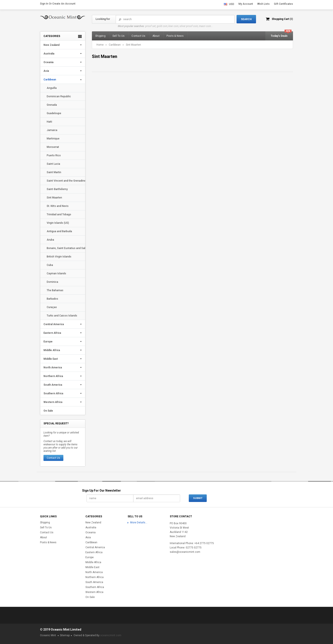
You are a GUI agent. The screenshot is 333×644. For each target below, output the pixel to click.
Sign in (44, 4)
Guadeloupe (54, 113)
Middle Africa (52, 350)
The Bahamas (55, 290)
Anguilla (52, 88)
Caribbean (50, 80)
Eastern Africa (52, 333)
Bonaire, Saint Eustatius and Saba (66, 248)
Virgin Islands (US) (58, 223)
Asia (46, 71)
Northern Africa (53, 376)
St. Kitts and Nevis (58, 206)
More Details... (139, 523)
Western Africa (53, 402)
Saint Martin (54, 172)
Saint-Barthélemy (57, 189)
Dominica (52, 282)
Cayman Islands (56, 273)
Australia (49, 54)
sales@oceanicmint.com (185, 552)
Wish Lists (263, 4)
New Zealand (51, 45)
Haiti (49, 122)
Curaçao (52, 307)
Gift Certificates (283, 4)
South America (53, 385)
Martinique (53, 139)
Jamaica (52, 130)
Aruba (50, 240)
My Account (246, 4)
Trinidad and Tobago (59, 214)
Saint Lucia (53, 164)
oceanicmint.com (111, 635)
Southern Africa (53, 393)
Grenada (52, 105)
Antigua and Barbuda (59, 231)
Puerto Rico (54, 155)
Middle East (51, 359)
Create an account (64, 4)
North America (53, 368)
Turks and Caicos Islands (62, 316)
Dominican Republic (59, 96)
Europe (48, 342)
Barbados (52, 299)
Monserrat (53, 147)
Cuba (50, 265)
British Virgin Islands (59, 257)
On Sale (48, 411)
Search (120, 19)
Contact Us (53, 458)
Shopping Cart (282, 19)
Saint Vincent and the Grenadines (66, 181)
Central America (54, 324)
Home (100, 45)
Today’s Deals (279, 36)
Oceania (48, 62)
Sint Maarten (54, 198)
